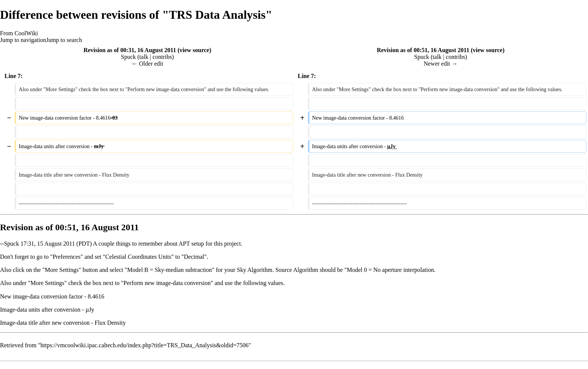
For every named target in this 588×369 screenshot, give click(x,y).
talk (144, 57)
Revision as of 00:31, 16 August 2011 (130, 50)
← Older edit (147, 64)
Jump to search (64, 40)
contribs (162, 57)
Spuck (12, 244)
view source (194, 50)
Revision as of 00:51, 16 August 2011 (423, 50)
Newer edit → (441, 64)
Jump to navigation (23, 40)
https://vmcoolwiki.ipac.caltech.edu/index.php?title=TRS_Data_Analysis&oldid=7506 (145, 345)
